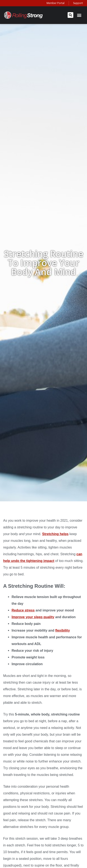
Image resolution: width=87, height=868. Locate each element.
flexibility (62, 630)
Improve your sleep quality (33, 617)
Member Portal (56, 3)
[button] (70, 15)
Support (78, 3)
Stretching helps (55, 534)
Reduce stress (23, 610)
